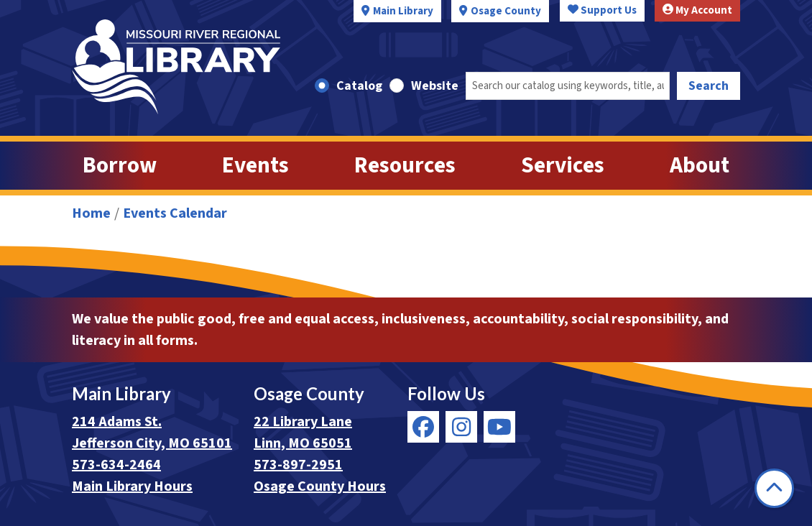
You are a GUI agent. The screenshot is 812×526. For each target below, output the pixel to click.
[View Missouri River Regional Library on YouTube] (499, 427)
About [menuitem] (700, 166)
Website (435, 86)
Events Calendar (175, 213)
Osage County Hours (320, 486)
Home (91, 213)
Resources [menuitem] (405, 166)
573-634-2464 (116, 465)
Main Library (403, 11)
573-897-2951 (298, 465)
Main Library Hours (132, 486)
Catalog (359, 86)
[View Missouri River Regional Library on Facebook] (423, 427)
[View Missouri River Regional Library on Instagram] (461, 427)
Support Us (602, 10)
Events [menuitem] (255, 166)
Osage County (506, 11)
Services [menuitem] (563, 166)
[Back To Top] (774, 488)
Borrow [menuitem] (120, 166)
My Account (697, 10)
